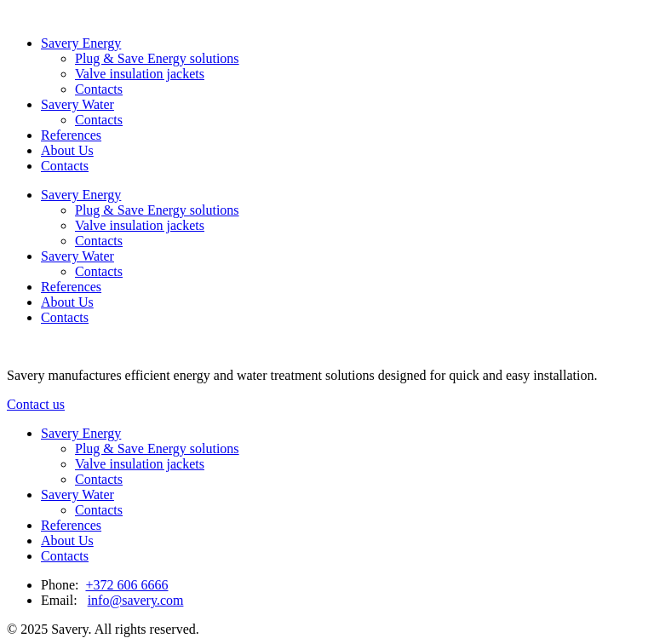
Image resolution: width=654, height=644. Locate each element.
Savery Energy (81, 43)
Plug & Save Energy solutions (157, 58)
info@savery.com (136, 600)
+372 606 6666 (126, 585)
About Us (67, 150)
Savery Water (77, 104)
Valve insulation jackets (140, 74)
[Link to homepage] (7, 14)
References (71, 135)
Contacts (99, 89)
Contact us (36, 404)
